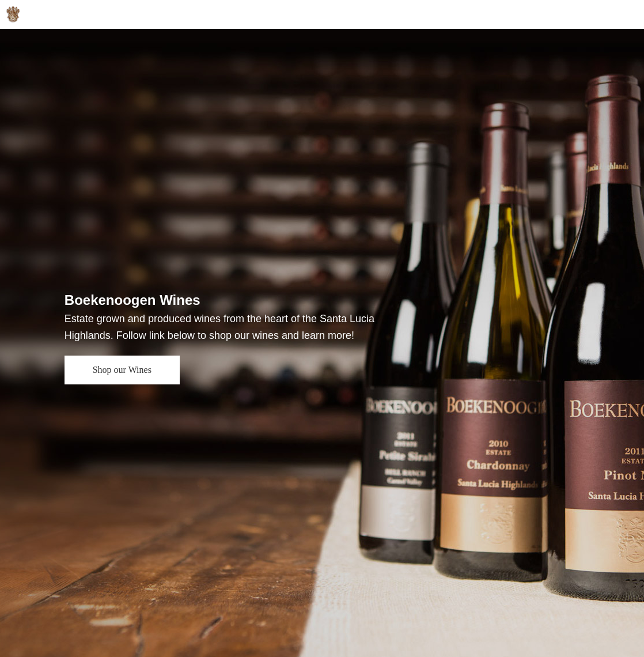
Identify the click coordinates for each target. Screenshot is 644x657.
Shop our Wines (122, 370)
